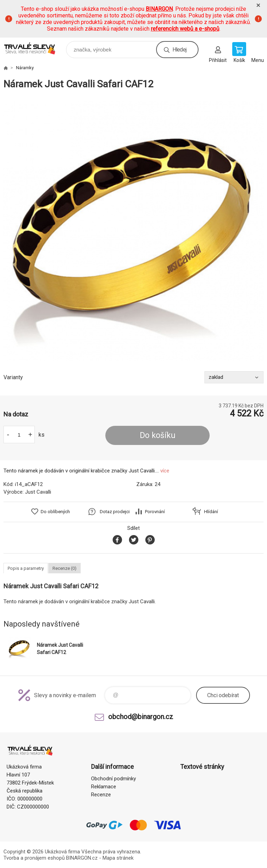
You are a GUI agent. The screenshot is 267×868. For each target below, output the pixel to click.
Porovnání (155, 512)
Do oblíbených (55, 512)
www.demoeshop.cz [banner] (34, 48)
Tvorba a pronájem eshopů (34, 858)
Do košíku (158, 435)
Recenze (101, 795)
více (165, 471)
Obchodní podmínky (114, 779)
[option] (133, 231)
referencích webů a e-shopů (185, 29)
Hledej (179, 50)
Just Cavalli (38, 492)
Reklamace (104, 787)
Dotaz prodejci (115, 512)
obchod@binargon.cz (141, 717)
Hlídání (211, 512)
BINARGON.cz (82, 858)
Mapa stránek (118, 858)
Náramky (25, 68)
